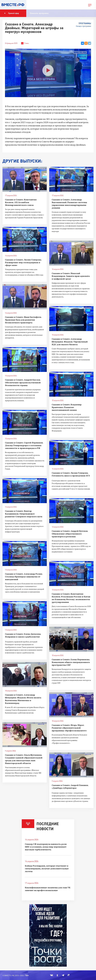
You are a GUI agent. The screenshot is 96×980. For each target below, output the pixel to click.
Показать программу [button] (39, 13)
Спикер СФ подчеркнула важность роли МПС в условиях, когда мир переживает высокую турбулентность (46, 847)
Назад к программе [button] (83, 26)
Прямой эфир (12, 13)
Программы (85, 23)
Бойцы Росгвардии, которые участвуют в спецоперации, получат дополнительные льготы (47, 869)
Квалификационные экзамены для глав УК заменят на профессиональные (48, 889)
